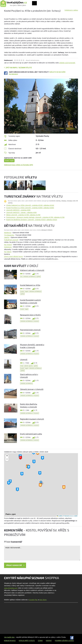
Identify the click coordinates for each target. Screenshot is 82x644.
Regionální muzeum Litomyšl (32, 419)
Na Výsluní (8, 245)
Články (40, 641)
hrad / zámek (24, 366)
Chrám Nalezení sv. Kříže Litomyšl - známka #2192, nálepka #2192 (30, 205)
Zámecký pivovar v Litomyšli (32, 389)
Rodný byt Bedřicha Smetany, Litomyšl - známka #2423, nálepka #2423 (32, 220)
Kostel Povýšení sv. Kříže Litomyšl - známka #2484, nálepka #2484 (30, 208)
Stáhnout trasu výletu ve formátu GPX (18, 165)
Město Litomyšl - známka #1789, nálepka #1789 (23, 215)
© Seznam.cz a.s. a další (70, 516)
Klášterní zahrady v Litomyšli (32, 270)
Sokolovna (8, 247)
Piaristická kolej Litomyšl (30, 330)
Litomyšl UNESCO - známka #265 (18, 210)
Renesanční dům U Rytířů (30, 315)
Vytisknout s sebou (71, 10)
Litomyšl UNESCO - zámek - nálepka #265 (21, 212)
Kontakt (49, 641)
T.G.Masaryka (9, 235)
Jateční (7, 237)
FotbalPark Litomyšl (11, 240)
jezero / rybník (33, 366)
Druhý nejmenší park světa (31, 434)
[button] (41, 483)
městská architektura (29, 277)
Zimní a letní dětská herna (13, 256)
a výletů (32, 641)
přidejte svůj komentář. (67, 63)
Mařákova (8, 233)
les (21, 277)
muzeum (36, 321)
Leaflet (59, 516)
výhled (38, 277)
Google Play (33, 600)
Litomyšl (24, 359)
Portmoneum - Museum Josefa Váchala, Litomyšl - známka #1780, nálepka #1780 (35, 217)
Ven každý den (9, 637)
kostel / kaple (9, 161)
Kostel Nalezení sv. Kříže (30, 285)
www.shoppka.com (11, 588)
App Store (43, 600)
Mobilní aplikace (10, 641)
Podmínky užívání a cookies (64, 641)
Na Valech (8, 252)
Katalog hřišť (24, 641)
